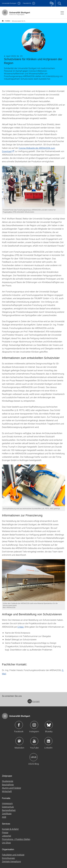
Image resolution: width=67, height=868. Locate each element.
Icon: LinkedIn (48, 739)
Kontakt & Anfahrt (10, 827)
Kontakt (34, 700)
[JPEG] (33, 185)
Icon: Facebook (19, 723)
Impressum (7, 802)
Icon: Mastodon (19, 739)
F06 (27, 3)
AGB (4, 815)
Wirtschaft (7, 790)
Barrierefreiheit (9, 808)
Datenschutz (8, 805)
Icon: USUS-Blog (33, 755)
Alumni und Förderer (11, 786)
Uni (9, 3)
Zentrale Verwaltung (11, 860)
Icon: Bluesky (49, 723)
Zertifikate (7, 812)
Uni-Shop (6, 841)
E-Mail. (21, 625)
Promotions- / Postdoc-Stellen (16, 837)
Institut (6, 20)
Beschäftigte (8, 783)
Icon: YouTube (34, 739)
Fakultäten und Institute (13, 853)
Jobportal (7, 834)
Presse (5, 831)
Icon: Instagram (34, 723)
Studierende (8, 779)
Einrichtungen (8, 856)
